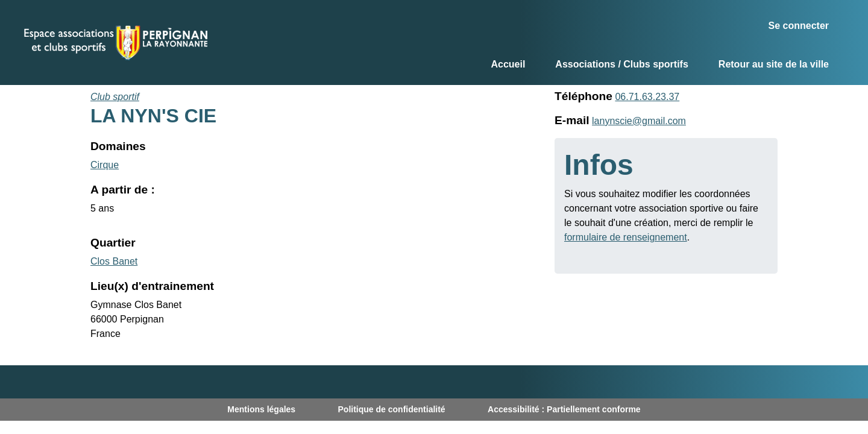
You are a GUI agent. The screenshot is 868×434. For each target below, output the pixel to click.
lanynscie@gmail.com (639, 121)
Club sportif (115, 97)
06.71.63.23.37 (647, 97)
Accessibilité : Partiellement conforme (564, 409)
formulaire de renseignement (626, 237)
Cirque (105, 165)
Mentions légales (261, 409)
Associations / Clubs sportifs (621, 64)
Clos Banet (114, 261)
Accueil (508, 64)
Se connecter (799, 26)
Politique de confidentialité (392, 409)
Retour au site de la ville (774, 64)
